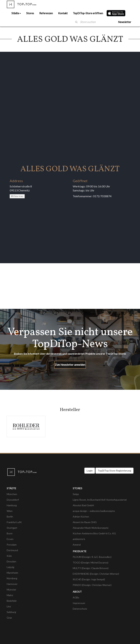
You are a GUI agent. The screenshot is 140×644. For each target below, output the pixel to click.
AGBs (76, 597)
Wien (10, 511)
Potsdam (12, 545)
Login (90, 471)
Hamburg (12, 505)
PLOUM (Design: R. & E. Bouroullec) (92, 557)
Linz (9, 606)
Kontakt (63, 13)
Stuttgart (12, 528)
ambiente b (79, 539)
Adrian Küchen (81, 517)
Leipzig (10, 567)
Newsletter (125, 22)
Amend (77, 545)
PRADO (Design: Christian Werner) (92, 585)
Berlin (10, 517)
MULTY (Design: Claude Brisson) (91, 568)
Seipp (76, 494)
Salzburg (11, 612)
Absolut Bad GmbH (83, 505)
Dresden (11, 561)
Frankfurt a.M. (14, 522)
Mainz (10, 595)
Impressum (79, 603)
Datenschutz (80, 609)
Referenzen (46, 13)
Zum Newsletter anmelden (70, 365)
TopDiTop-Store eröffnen (88, 13)
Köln (9, 556)
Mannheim (12, 573)
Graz (9, 618)
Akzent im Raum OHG (85, 522)
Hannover (12, 584)
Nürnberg (12, 578)
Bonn (10, 533)
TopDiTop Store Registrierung (114, 471)
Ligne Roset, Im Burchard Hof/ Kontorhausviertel (100, 500)
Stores (30, 13)
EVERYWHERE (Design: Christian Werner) (96, 574)
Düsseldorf (13, 500)
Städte (16, 13)
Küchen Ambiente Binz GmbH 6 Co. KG (94, 533)
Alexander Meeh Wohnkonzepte (91, 528)
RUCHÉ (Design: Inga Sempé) (89, 579)
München (12, 494)
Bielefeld (12, 601)
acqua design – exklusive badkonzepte (94, 511)
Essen (10, 539)
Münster (11, 590)
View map (17, 196)
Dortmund (12, 550)
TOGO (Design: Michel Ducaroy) (91, 562)
